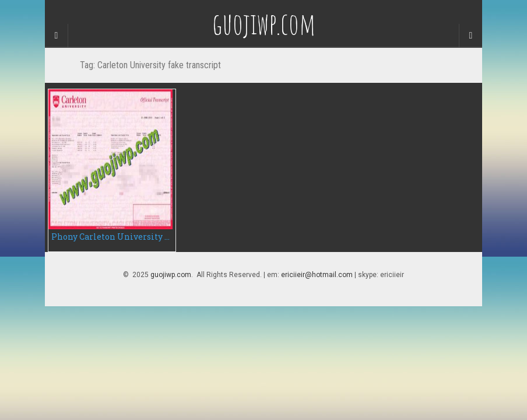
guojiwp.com (171, 275)
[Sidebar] (57, 36)
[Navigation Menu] (470, 36)
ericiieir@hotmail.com (317, 275)
